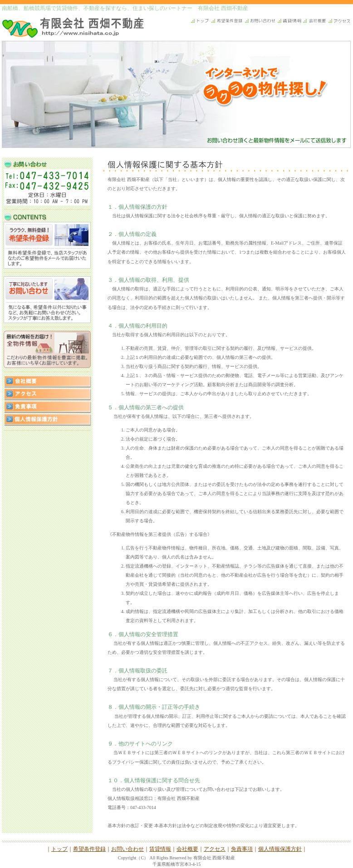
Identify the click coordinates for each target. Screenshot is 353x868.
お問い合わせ (127, 849)
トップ (59, 849)
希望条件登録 (89, 849)
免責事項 (242, 849)
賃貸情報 (160, 849)
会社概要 (187, 849)
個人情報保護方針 (280, 849)
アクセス (215, 849)
